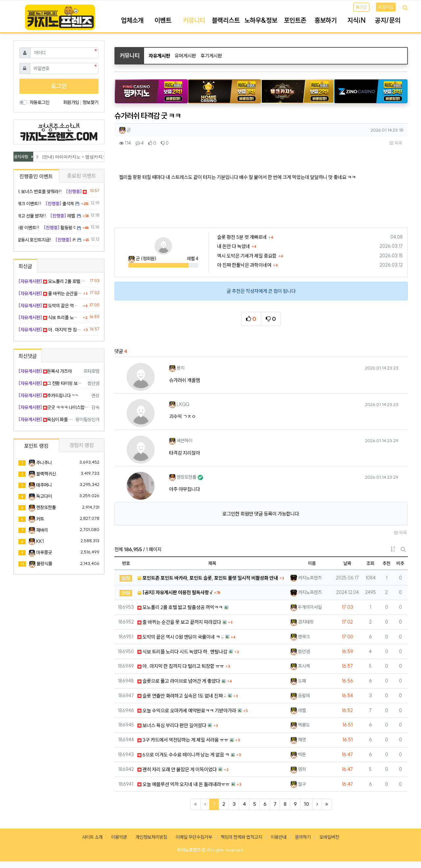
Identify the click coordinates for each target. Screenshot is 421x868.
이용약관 (119, 837)
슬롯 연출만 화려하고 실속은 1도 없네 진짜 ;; (182, 696)
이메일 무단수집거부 (194, 837)
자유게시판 (159, 56)
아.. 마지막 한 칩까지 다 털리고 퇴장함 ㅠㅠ (181, 666)
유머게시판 (185, 56)
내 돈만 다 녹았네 (234, 246)
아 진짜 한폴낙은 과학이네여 (244, 265)
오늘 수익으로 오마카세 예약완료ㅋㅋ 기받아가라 (187, 711)
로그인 (361, 7)
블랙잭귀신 (46, 474)
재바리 (42, 530)
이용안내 (279, 837)
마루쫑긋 (44, 552)
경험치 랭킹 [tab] (82, 445)
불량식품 (44, 564)
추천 (386, 563)
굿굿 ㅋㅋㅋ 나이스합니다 (54, 407)
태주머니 (44, 485)
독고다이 (44, 496)
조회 (370, 563)
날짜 (347, 563)
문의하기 (303, 837)
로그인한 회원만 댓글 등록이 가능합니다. (261, 514)
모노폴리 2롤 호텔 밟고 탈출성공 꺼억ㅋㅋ (180, 607)
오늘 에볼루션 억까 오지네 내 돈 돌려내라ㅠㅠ (184, 784)
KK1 (40, 541)
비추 (400, 563)
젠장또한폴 (46, 507)
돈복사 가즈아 (45, 371)
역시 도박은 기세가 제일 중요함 (247, 256)
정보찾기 (90, 102)
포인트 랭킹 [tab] (36, 446)
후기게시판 (211, 56)
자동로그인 (39, 102)
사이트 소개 (92, 837)
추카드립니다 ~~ (48, 396)
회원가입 (386, 7)
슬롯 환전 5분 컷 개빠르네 (242, 237)
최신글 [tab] (25, 266)
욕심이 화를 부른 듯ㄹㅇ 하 (46, 420)
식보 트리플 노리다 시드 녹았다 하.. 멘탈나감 (182, 652)
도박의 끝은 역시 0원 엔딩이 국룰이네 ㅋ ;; (181, 637)
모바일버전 (329, 837)
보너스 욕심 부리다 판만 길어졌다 (172, 725)
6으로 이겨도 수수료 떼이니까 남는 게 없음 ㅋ (183, 755)
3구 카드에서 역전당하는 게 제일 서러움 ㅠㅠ (183, 740)
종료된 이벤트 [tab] (82, 176)
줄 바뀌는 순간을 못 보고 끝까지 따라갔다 (179, 622)
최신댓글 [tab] (28, 356)
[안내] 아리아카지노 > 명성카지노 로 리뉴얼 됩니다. (92, 157)
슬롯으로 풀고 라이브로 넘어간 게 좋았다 (179, 681)
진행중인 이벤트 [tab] (36, 176)
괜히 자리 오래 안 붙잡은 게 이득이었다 (177, 769)
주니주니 (44, 463)
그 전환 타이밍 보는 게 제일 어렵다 (52, 383)
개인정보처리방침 (151, 837)
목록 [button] (396, 143)
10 (307, 804)
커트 (40, 519)
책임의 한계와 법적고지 (241, 837)
